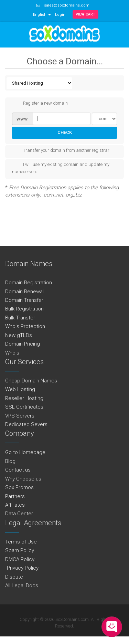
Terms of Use (21, 542)
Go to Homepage (25, 452)
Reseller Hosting (24, 398)
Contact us (18, 470)
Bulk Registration (24, 309)
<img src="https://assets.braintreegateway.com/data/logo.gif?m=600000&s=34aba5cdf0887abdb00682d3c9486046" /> (0, 641)
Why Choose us (23, 479)
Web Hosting (20, 389)
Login (60, 15)
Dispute (14, 577)
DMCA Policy (20, 559)
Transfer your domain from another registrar (61, 151)
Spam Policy (20, 550)
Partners (15, 496)
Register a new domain (40, 104)
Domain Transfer (24, 300)
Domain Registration (29, 283)
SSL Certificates (24, 407)
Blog (10, 461)
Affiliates (15, 505)
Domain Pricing (23, 344)
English (42, 15)
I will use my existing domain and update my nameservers (61, 168)
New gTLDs (19, 335)
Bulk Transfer (20, 318)
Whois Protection (25, 326)
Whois (12, 353)
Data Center (19, 514)
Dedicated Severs (26, 424)
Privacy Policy (22, 568)
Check (65, 132)
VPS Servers (20, 416)
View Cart (85, 14)
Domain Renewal (24, 292)
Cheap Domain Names (31, 381)
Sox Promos (19, 487)
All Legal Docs (22, 585)
